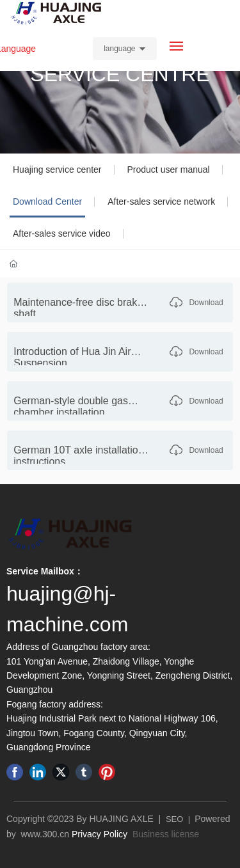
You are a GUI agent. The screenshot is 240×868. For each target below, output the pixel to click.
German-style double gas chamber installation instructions (71, 412)
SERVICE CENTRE (120, 74)
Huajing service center (57, 170)
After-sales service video (62, 233)
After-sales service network (161, 201)
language (119, 49)
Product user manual (169, 170)
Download (206, 303)
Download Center (47, 201)
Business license (166, 834)
